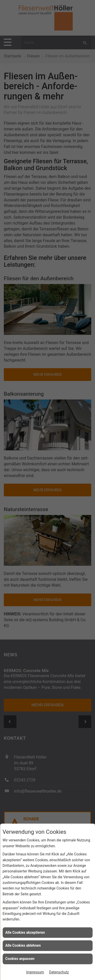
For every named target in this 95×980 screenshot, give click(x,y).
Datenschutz (59, 972)
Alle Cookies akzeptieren (25, 932)
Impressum (35, 972)
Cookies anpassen (20, 959)
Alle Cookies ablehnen (23, 945)
